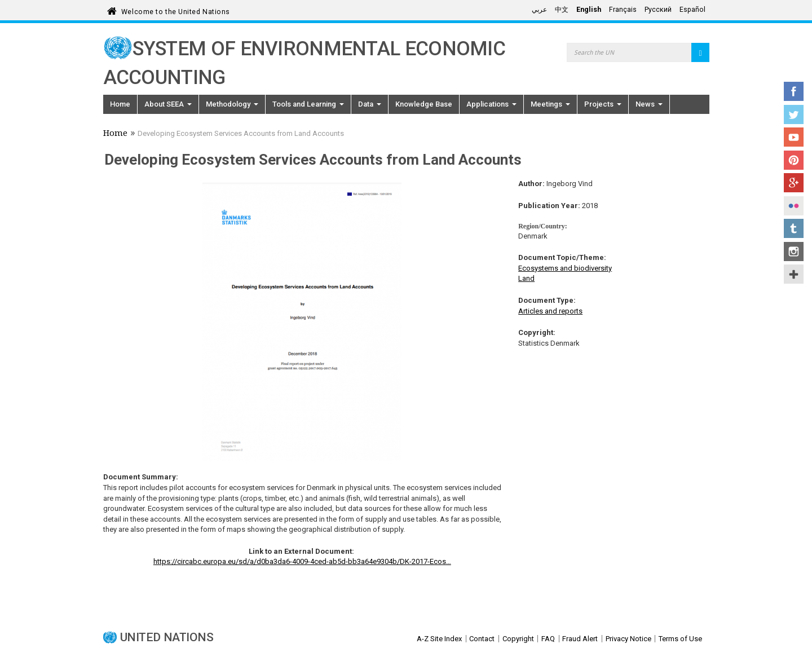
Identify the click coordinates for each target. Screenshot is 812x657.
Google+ (794, 183)
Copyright (518, 639)
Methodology (232, 104)
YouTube (794, 137)
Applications (491, 104)
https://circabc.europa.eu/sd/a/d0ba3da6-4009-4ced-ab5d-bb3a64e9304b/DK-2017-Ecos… (302, 561)
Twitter (794, 114)
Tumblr (794, 228)
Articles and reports (550, 311)
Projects (603, 104)
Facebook (794, 91)
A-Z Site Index (439, 639)
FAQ (548, 639)
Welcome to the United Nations (176, 10)
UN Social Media (794, 274)
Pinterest (794, 160)
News (649, 104)
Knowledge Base (424, 104)
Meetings (550, 104)
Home (120, 104)
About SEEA (168, 104)
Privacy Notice (628, 639)
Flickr (794, 206)
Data (370, 104)
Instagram (794, 252)
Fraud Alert (580, 639)
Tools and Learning (308, 104)
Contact (482, 639)
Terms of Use (680, 639)
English (589, 10)
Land (526, 278)
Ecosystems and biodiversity (565, 268)
